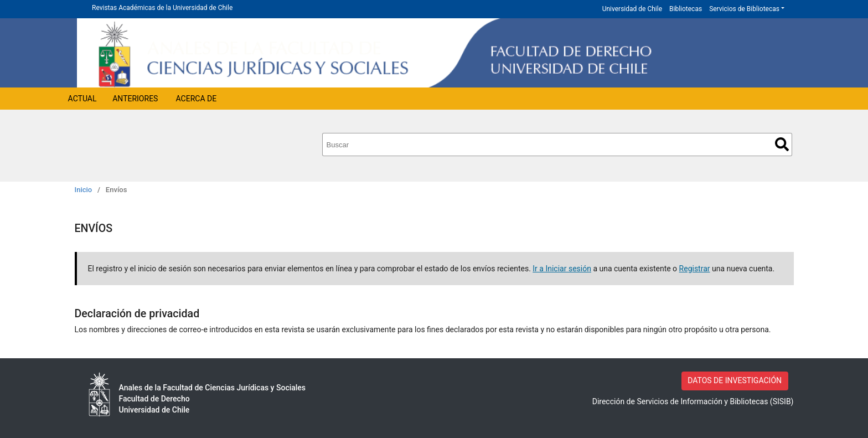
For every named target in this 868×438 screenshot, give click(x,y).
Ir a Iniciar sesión (562, 269)
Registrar (695, 269)
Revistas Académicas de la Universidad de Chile (162, 8)
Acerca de (197, 99)
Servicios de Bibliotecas (744, 9)
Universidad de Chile (632, 9)
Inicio (84, 190)
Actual (82, 99)
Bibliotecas (686, 9)
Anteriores (135, 99)
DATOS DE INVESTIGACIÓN (735, 380)
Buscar (782, 144)
